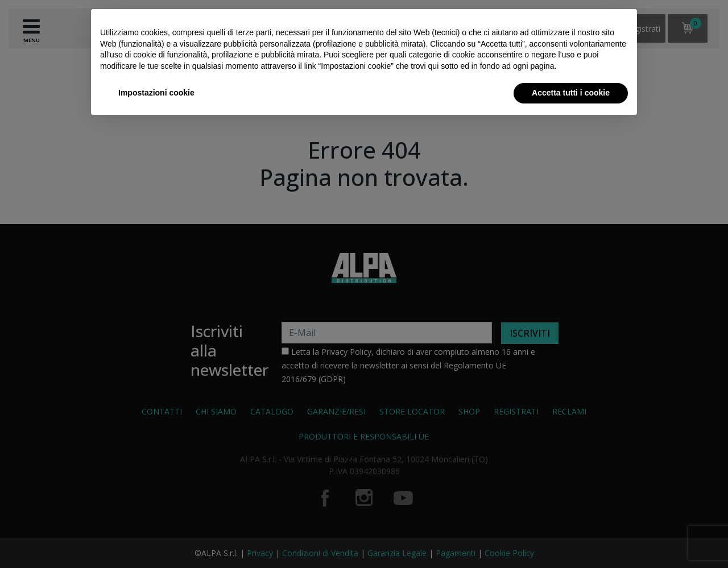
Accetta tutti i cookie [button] (571, 93)
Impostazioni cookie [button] (156, 93)
